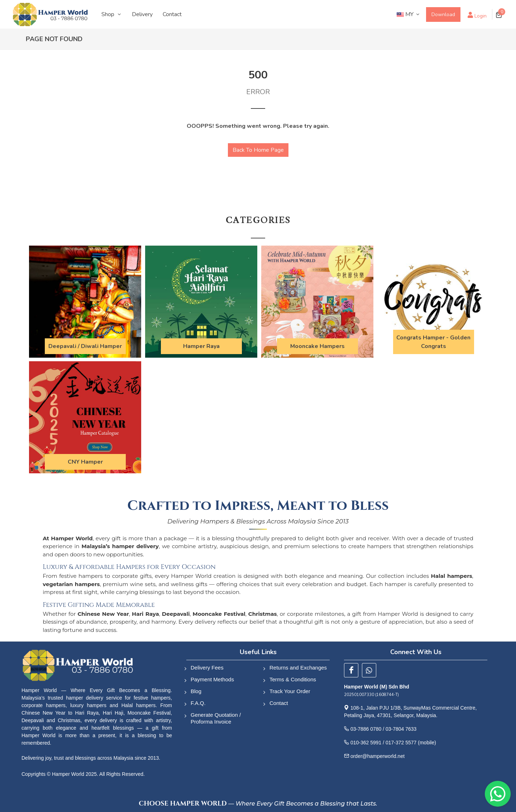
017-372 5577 (401, 743)
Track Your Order (290, 691)
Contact (279, 703)
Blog (196, 691)
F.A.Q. (198, 703)
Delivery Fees (207, 668)
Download (443, 14)
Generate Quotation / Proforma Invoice (216, 718)
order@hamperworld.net (378, 756)
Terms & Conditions (293, 679)
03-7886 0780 (366, 729)
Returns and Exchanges (298, 668)
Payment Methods (212, 679)
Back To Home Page (258, 150)
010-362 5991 (366, 743)
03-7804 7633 (401, 729)
